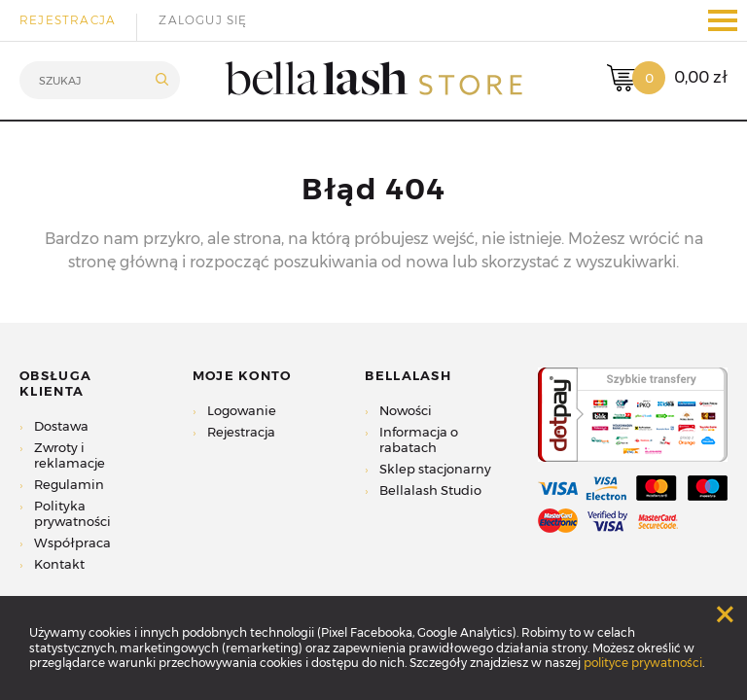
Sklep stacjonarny (435, 469)
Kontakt (59, 564)
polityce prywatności (643, 663)
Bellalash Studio (430, 490)
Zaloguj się (203, 20)
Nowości (406, 410)
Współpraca (72, 542)
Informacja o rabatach (419, 439)
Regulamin (69, 484)
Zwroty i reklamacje (70, 455)
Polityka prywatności (72, 513)
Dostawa (61, 426)
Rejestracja (68, 20)
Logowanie (242, 410)
